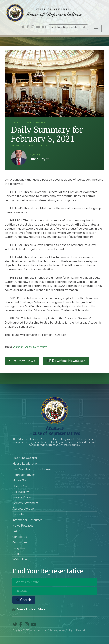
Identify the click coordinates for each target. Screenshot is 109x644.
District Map (21, 486)
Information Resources (27, 520)
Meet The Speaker (25, 458)
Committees (21, 542)
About (17, 554)
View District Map (29, 609)
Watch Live (20, 559)
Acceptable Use (23, 509)
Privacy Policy (22, 497)
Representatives (23, 475)
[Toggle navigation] (96, 28)
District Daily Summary (30, 347)
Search (24, 600)
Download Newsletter (68, 361)
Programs (19, 548)
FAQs (16, 531)
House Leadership (25, 464)
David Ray (19, 157)
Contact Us (20, 537)
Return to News (22, 361)
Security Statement (25, 503)
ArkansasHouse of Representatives (54, 430)
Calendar (18, 514)
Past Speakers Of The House (32, 469)
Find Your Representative (68, 27)
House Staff (20, 480)
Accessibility (21, 492)
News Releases (23, 526)
